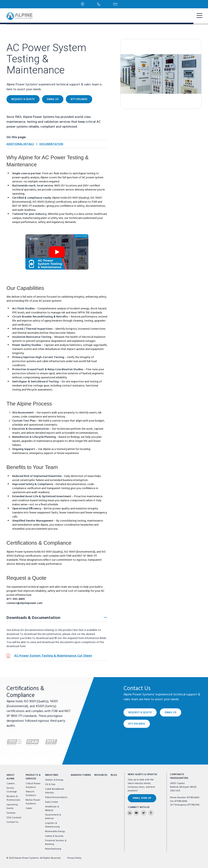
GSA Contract (14, 818)
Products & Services (33, 777)
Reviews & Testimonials (13, 798)
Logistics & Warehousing (52, 825)
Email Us (53, 99)
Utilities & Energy (54, 780)
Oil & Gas (50, 784)
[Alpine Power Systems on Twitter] (144, 813)
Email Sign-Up (142, 798)
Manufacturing (53, 849)
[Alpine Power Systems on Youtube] (136, 813)
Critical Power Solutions (33, 785)
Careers (11, 784)
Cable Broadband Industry (54, 791)
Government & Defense (53, 817)
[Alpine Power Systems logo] (19, 16)
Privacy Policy (74, 858)
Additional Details (20, 144)
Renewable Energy (55, 831)
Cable (29, 808)
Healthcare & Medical (52, 809)
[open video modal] (57, 252)
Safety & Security (54, 836)
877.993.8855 (79, 99)
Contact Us (12, 822)
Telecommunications (56, 797)
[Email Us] (115, 4)
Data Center (52, 802)
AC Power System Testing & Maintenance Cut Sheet (53, 656)
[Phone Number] (99, 4)
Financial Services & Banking (56, 842)
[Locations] (83, 4)
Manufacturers (81, 775)
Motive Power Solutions (33, 802)
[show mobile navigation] (199, 16)
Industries (52, 775)
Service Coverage (12, 790)
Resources (101, 775)
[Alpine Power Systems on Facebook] (151, 813)
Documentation (51, 144)
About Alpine (11, 777)
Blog (114, 775)
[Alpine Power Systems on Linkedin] (130, 813)
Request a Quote (23, 99)
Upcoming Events (12, 807)
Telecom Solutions (31, 794)
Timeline (11, 813)
